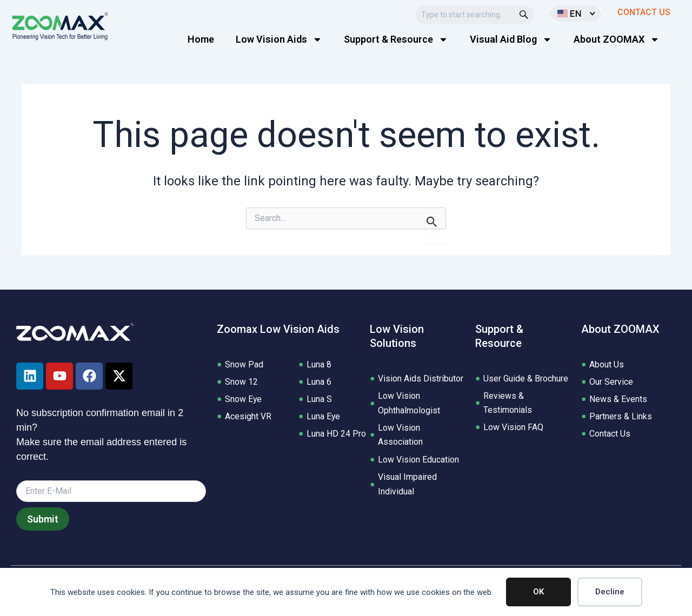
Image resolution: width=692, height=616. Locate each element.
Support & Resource (396, 39)
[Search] (524, 15)
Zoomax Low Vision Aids (278, 329)
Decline (610, 592)
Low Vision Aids (279, 39)
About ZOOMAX (617, 39)
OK (538, 592)
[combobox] (465, 15)
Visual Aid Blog (511, 39)
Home (201, 39)
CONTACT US (644, 12)
